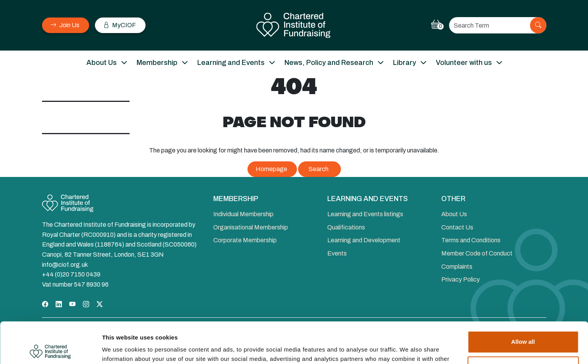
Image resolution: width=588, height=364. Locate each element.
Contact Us (457, 227)
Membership (157, 63)
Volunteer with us (464, 63)
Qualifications (346, 227)
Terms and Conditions (471, 240)
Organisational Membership (251, 227)
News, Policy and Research (329, 63)
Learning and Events (231, 63)
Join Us (65, 25)
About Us (102, 63)
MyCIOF (119, 25)
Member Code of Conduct (477, 253)
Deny (523, 326)
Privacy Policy (461, 279)
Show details (120, 349)
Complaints (457, 267)
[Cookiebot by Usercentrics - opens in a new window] (50, 349)
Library (405, 63)
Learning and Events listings (365, 214)
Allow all (523, 301)
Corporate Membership (245, 240)
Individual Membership (243, 214)
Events (337, 253)
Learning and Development (364, 240)
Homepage (271, 169)
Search (319, 169)
